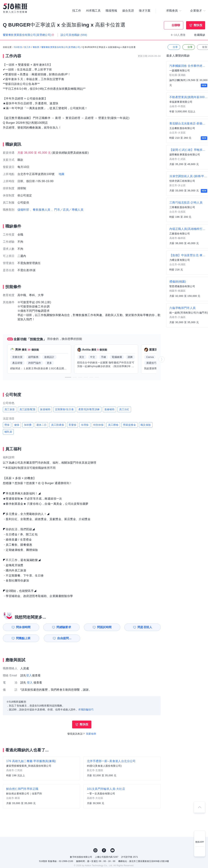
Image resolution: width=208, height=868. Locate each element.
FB (104, 850)
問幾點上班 (23, 638)
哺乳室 (8, 432)
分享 (174, 47)
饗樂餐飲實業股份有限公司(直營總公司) (61, 47)
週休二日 (41, 425)
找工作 (77, 11)
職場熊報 (111, 11)
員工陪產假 (58, 425)
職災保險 (146, 425)
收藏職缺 (200, 35)
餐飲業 (36, 47)
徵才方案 (145, 11)
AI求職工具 (93, 11)
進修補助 (110, 409)
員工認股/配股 (28, 409)
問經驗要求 (64, 627)
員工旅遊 (10, 409)
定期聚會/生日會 (64, 409)
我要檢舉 (91, 734)
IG (95, 850)
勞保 (7, 425)
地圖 (62, 174)
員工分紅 (124, 409)
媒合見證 (128, 11)
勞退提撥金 (129, 425)
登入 (29, 675)
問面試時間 (104, 627)
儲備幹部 (23, 210)
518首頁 (18, 47)
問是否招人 (145, 627)
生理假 (85, 425)
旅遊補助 (45, 409)
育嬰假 (72, 425)
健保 (17, 425)
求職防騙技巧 (86, 710)
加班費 (28, 425)
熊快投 (198, 25)
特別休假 (98, 425)
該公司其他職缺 (74, 35)
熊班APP (200, 842)
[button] (68, 377)
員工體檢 (113, 425)
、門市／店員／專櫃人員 (67, 210)
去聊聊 (176, 25)
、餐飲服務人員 (40, 210)
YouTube (113, 850)
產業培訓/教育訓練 (89, 409)
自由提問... (64, 638)
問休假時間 (23, 627)
